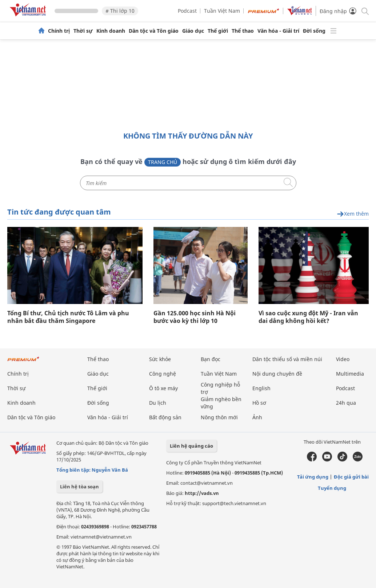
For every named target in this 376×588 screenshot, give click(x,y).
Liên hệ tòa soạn (79, 487)
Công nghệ (163, 374)
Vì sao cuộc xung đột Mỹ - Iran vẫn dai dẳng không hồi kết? (308, 317)
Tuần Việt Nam (222, 11)
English (261, 388)
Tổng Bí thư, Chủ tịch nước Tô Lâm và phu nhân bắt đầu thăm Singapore (68, 317)
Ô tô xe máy (163, 388)
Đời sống (314, 31)
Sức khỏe (160, 359)
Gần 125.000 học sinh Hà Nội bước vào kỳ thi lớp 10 (195, 317)
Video (343, 359)
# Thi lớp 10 (120, 11)
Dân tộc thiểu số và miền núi (287, 359)
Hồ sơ (259, 403)
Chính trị (59, 31)
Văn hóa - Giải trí (278, 31)
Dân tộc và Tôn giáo (154, 31)
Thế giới (218, 31)
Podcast (187, 11)
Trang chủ (163, 162)
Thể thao (243, 31)
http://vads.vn (202, 493)
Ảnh (257, 417)
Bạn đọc (211, 359)
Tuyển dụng (332, 488)
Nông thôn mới (219, 417)
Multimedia (350, 374)
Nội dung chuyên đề (277, 374)
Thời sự (83, 31)
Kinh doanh (111, 31)
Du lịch (158, 403)
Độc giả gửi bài (351, 477)
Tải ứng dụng (313, 477)
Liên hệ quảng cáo (191, 446)
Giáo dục (193, 31)
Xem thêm (353, 214)
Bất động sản (165, 417)
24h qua (346, 403)
